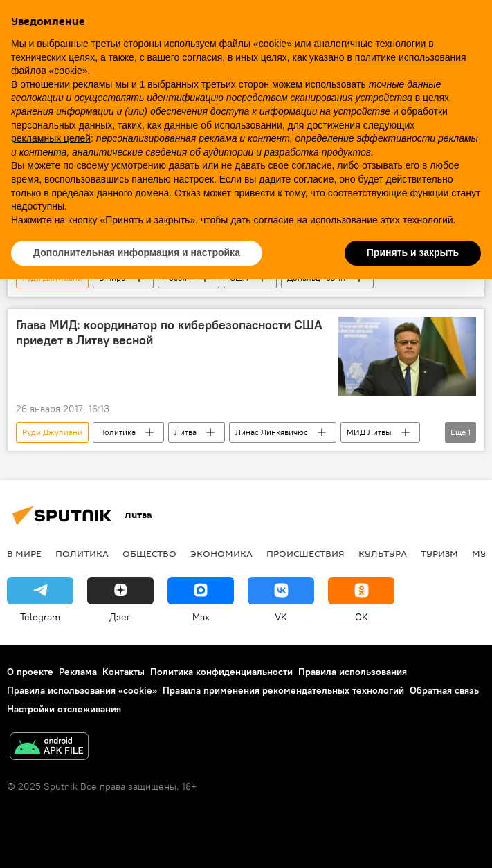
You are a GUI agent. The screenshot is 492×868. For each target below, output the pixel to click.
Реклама (78, 672)
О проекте (30, 672)
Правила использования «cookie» (82, 690)
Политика (117, 432)
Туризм (439, 553)
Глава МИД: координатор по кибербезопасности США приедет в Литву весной (169, 333)
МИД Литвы (369, 432)
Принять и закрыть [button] (413, 252)
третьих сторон (235, 84)
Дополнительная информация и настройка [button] (137, 252)
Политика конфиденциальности (221, 672)
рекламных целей (51, 138)
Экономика (221, 553)
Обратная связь (444, 690)
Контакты (124, 672)
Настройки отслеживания (64, 709)
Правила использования (353, 672)
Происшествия (306, 553)
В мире (24, 553)
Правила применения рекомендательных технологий (283, 690)
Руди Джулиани (52, 432)
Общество (149, 553)
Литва (185, 432)
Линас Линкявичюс (272, 432)
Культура (383, 553)
